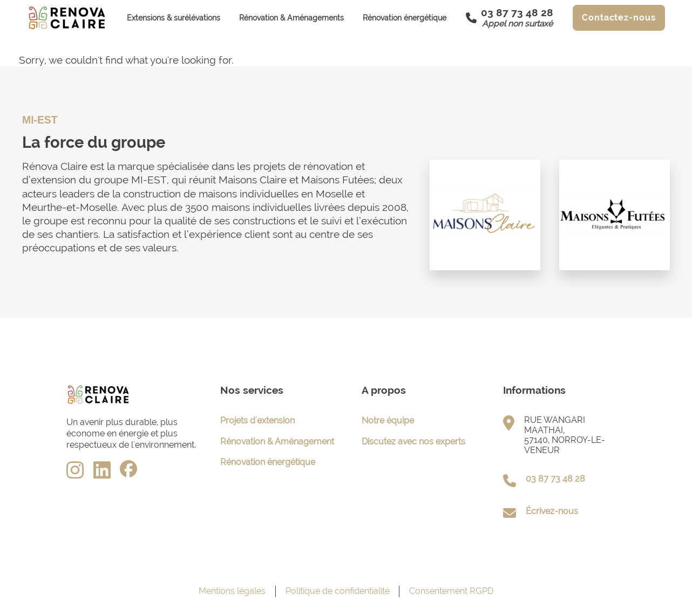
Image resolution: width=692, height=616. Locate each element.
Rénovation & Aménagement (277, 442)
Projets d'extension (257, 420)
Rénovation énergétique (405, 18)
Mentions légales (232, 591)
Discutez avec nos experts (413, 442)
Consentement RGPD (451, 591)
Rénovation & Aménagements (291, 18)
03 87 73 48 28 (555, 479)
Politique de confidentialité (338, 591)
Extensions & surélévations (174, 18)
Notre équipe (388, 420)
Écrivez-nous (552, 511)
